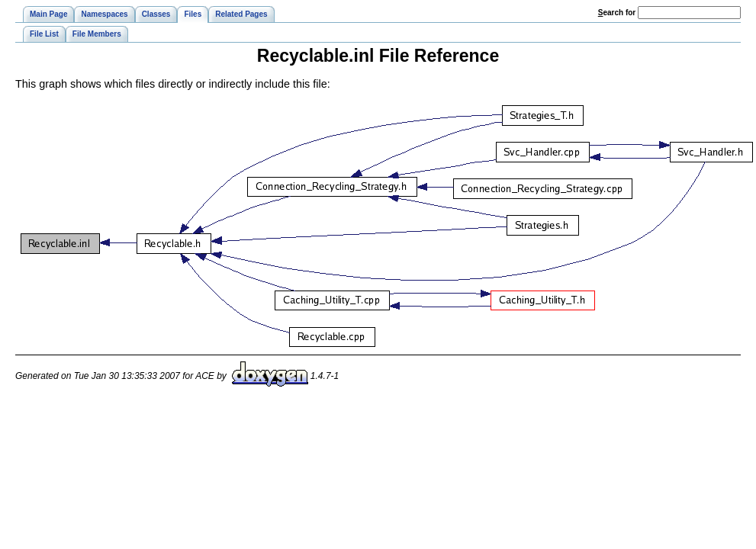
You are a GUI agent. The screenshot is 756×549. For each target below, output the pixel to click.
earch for (617, 13)
